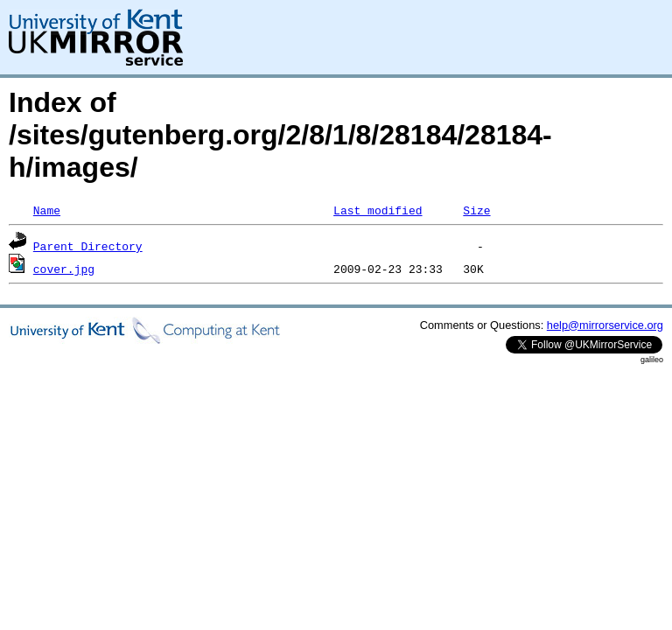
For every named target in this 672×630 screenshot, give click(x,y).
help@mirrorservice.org (605, 325)
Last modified (378, 210)
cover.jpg (64, 269)
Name (47, 210)
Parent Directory (88, 246)
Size (476, 210)
